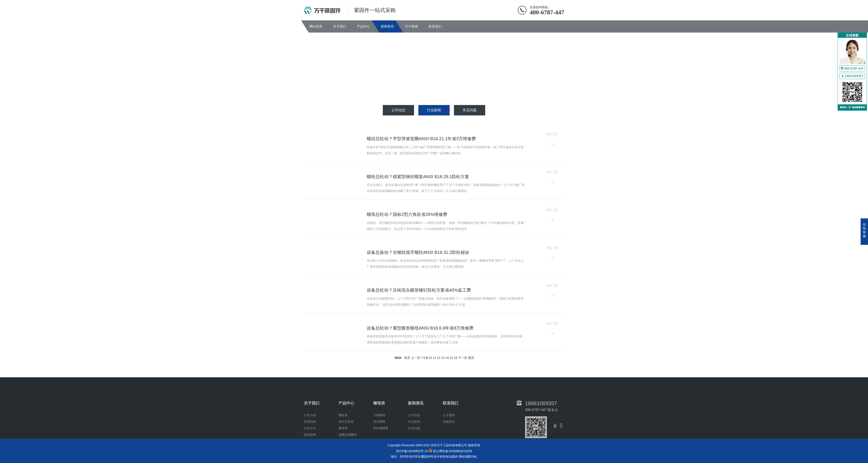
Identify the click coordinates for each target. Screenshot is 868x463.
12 (439, 358)
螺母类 (343, 440)
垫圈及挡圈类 (348, 447)
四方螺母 (379, 433)
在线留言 (449, 433)
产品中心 (363, 26)
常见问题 (470, 110)
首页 (407, 358)
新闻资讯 (387, 26)
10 (430, 358)
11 (434, 358)
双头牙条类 (346, 433)
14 (447, 358)
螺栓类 (343, 427)
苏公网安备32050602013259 (453, 451)
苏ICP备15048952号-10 (412, 451)
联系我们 (435, 26)
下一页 (463, 358)
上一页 (416, 358)
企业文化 (310, 440)
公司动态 (398, 110)
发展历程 (310, 433)
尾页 (471, 358)
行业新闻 (434, 110)
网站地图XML (468, 456)
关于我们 (340, 26)
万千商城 (411, 26)
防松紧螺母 (381, 440)
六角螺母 (379, 427)
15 (451, 358)
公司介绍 (310, 427)
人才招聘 (449, 427)
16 (456, 358)
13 (443, 358)
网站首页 (316, 26)
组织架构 (310, 447)
